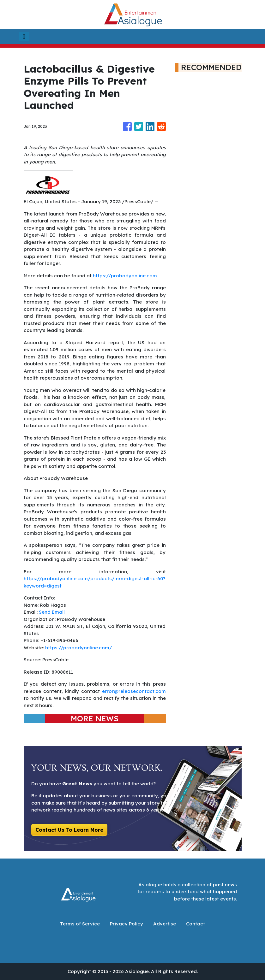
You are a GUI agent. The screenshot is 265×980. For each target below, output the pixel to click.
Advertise (165, 924)
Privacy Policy (126, 924)
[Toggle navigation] (24, 37)
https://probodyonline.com (125, 276)
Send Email (52, 612)
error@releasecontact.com (134, 691)
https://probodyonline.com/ (78, 648)
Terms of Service (80, 924)
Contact (196, 924)
